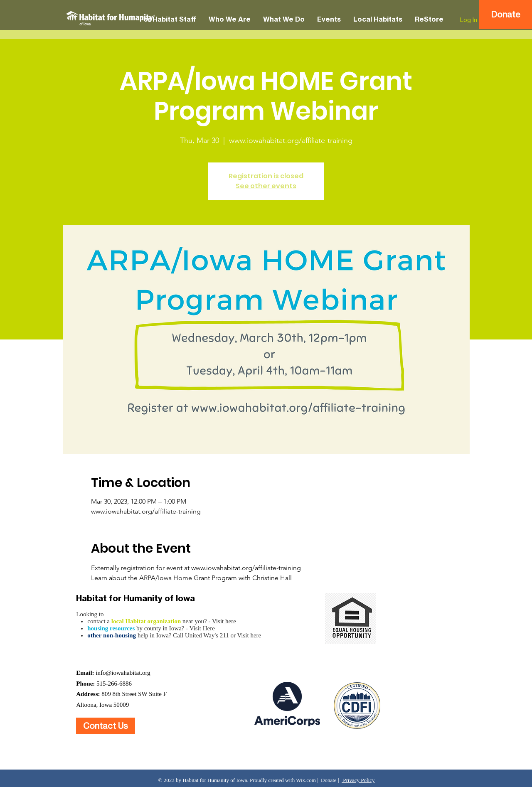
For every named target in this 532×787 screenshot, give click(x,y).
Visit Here (202, 628)
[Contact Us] (106, 726)
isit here (251, 635)
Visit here (224, 621)
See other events (266, 186)
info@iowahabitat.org (123, 673)
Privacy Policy (358, 780)
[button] (168, 19)
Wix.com (306, 780)
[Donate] (505, 15)
